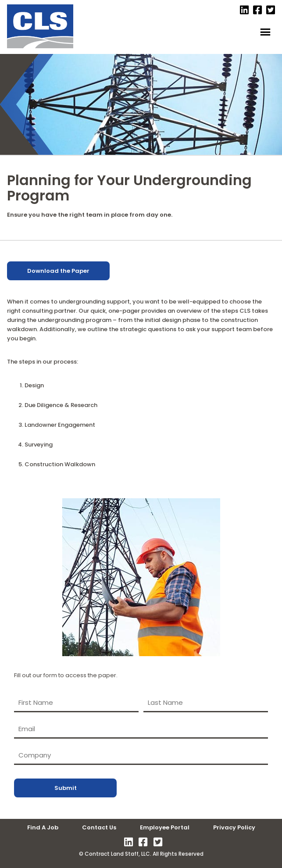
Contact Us (99, 827)
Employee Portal (165, 827)
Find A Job (43, 827)
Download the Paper (58, 271)
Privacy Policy (234, 827)
